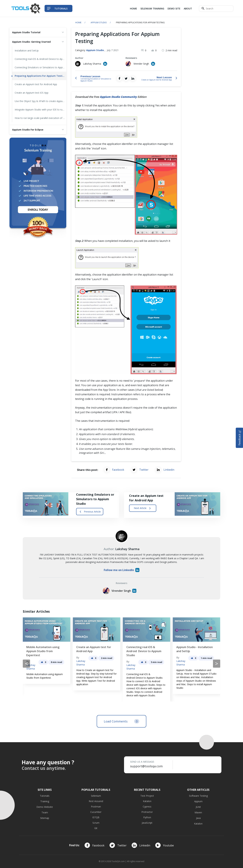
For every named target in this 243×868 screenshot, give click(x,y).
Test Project (147, 796)
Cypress (147, 807)
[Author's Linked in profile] (105, 64)
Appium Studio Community (118, 97)
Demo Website (45, 807)
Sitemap (45, 818)
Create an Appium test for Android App (36, 84)
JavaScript (147, 823)
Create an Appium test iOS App (32, 93)
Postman (96, 807)
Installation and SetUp (27, 51)
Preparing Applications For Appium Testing (40, 76)
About (188, 9)
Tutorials (45, 796)
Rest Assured (96, 801)
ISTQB (96, 817)
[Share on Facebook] (119, 78)
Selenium (96, 796)
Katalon (147, 801)
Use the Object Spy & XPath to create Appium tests (40, 101)
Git (96, 828)
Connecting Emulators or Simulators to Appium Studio (40, 67)
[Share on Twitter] (126, 78)
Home (133, 9)
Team (45, 812)
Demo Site (174, 9)
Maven (198, 812)
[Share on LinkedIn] (133, 78)
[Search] (216, 9)
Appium (198, 801)
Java (198, 818)
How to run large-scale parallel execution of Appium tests (40, 118)
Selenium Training (152, 9)
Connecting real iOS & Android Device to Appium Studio (40, 59)
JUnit (198, 807)
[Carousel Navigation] (122, 664)
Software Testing (198, 796)
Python (147, 817)
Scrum (96, 823)
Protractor (147, 812)
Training (45, 801)
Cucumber (96, 812)
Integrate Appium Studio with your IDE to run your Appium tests (40, 110)
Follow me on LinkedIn (122, 570)
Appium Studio (99, 22)
